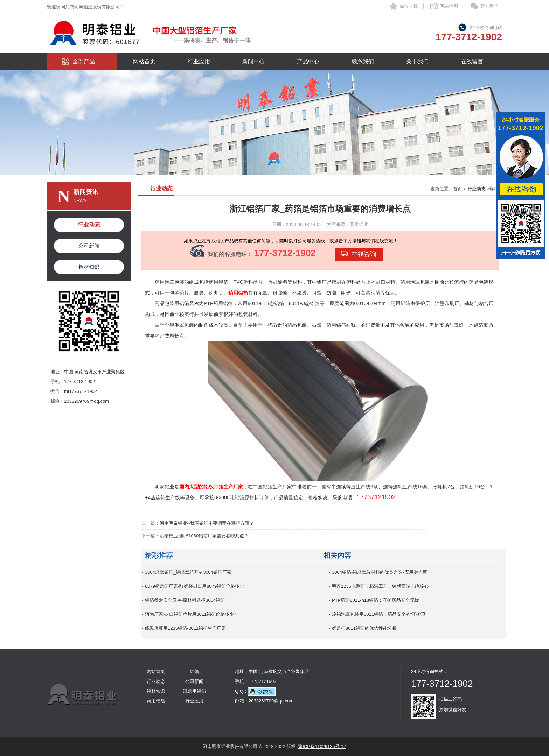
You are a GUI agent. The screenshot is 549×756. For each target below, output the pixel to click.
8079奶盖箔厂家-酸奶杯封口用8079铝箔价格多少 (194, 586)
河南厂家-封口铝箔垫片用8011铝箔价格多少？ (192, 614)
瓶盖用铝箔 (194, 691)
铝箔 (194, 672)
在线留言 (472, 61)
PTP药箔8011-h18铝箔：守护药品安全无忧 (376, 600)
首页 (458, 189)
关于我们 (417, 61)
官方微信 (489, 6)
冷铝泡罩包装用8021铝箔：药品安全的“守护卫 (379, 614)
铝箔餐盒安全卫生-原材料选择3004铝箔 (185, 600)
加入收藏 (409, 6)
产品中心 (308, 61)
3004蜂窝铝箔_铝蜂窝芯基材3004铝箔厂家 (188, 572)
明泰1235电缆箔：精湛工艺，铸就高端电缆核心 (380, 586)
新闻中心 (253, 61)
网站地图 (449, 6)
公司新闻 (89, 246)
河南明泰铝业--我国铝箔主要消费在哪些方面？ (207, 523)
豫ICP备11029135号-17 (322, 746)
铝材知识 (89, 267)
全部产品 (84, 61)
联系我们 (363, 61)
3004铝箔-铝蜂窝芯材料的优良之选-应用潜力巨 (380, 572)
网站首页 (144, 61)
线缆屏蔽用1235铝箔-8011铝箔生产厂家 (185, 628)
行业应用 (199, 61)
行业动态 (89, 225)
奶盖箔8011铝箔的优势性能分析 (364, 628)
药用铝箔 (156, 701)
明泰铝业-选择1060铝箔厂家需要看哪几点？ (204, 536)
